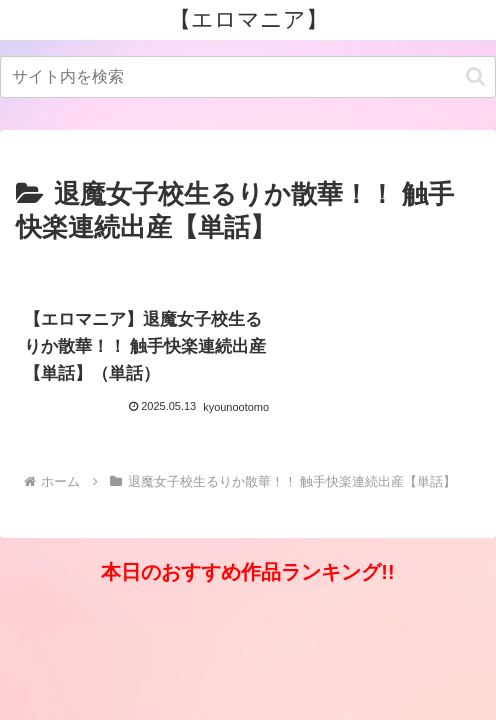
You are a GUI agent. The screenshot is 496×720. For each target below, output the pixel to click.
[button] (475, 76)
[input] (248, 77)
